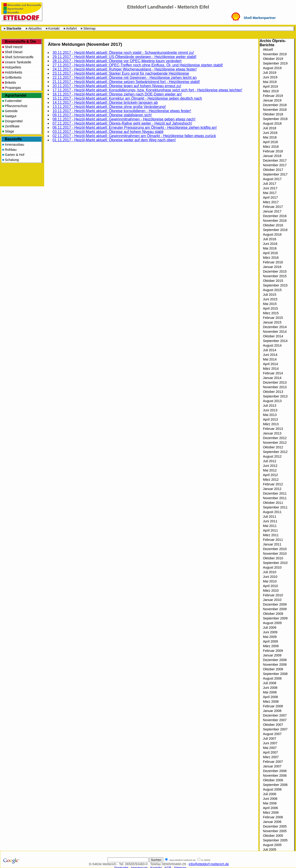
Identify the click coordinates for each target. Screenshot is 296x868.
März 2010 (271, 591)
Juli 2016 (270, 239)
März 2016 (271, 258)
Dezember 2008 (275, 660)
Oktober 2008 (273, 669)
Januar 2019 (272, 100)
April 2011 (270, 530)
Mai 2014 (270, 359)
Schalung (12, 160)
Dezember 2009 (275, 604)
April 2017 (270, 197)
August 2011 (272, 512)
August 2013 (272, 401)
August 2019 (272, 68)
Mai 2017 (270, 193)
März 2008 (271, 702)
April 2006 (270, 808)
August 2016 (272, 234)
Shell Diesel (14, 52)
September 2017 (275, 174)
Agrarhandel (16, 95)
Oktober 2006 (273, 780)
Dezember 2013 (275, 382)
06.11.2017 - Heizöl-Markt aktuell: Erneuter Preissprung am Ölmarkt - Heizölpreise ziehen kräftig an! (135, 128)
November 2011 (275, 498)
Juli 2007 (270, 739)
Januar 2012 (272, 489)
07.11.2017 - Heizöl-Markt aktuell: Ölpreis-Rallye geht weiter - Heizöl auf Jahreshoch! (122, 123)
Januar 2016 (272, 267)
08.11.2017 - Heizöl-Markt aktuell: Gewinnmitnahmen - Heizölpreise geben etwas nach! (124, 119)
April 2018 (270, 142)
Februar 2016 (273, 262)
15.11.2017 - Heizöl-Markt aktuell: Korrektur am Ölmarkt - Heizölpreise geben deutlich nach (127, 98)
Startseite (14, 28)
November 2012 (275, 443)
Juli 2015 (270, 295)
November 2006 (275, 776)
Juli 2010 (270, 572)
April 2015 (270, 308)
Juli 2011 (270, 517)
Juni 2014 (270, 355)
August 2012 (272, 456)
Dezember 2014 (275, 327)
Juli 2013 (270, 406)
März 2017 (271, 202)
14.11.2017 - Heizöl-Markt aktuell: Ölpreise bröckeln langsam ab (105, 103)
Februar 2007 (273, 762)
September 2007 (275, 729)
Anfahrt (71, 28)
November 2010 (275, 554)
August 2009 (272, 623)
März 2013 (271, 424)
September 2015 (275, 285)
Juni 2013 (270, 410)
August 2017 (272, 179)
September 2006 (275, 785)
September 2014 (275, 341)
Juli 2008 (270, 683)
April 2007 (270, 752)
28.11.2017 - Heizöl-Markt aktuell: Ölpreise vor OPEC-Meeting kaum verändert (117, 61)
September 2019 (275, 63)
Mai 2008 (270, 692)
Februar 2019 (273, 96)
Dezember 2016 (275, 216)
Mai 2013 (270, 415)
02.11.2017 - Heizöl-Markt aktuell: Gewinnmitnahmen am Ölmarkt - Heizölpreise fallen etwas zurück (134, 136)
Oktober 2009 (273, 614)
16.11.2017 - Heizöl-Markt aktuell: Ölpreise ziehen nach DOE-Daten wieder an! (117, 94)
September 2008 (275, 674)
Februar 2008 (273, 706)
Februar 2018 (273, 151)
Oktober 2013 (273, 392)
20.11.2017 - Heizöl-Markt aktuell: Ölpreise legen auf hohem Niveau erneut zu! (117, 86)
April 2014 (270, 364)
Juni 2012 (270, 466)
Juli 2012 (270, 461)
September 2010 (275, 563)
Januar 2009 (272, 655)
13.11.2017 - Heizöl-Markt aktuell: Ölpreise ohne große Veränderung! (109, 107)
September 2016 (275, 230)
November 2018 (275, 110)
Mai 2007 (270, 748)
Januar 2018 (272, 156)
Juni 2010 (270, 577)
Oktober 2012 (273, 447)
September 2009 (275, 618)
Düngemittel (14, 121)
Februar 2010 (273, 595)
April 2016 (270, 253)
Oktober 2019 (273, 59)
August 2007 (272, 734)
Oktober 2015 (273, 281)
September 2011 (275, 507)
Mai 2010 (270, 581)
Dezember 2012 (275, 438)
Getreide (11, 111)
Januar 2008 (272, 711)
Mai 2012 (270, 470)
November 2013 (275, 387)
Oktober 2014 (273, 336)
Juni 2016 (270, 244)
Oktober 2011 (273, 503)
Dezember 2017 (275, 160)
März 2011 (271, 535)
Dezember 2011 (275, 493)
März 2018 (271, 147)
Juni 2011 (270, 521)
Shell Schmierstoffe (19, 57)
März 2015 (271, 313)
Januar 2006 (272, 822)
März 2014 (271, 369)
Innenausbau (14, 145)
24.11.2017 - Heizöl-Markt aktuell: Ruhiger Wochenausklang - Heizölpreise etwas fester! (125, 69)
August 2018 (272, 123)
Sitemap (89, 28)
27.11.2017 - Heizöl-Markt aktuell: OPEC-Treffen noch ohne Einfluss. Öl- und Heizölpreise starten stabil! (138, 65)
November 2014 (275, 332)
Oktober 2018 (273, 114)
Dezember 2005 (275, 826)
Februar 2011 (273, 540)
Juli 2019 (270, 73)
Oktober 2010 (273, 558)
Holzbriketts (14, 72)
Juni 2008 (270, 688)
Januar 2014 (272, 378)
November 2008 (275, 665)
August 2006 (272, 789)
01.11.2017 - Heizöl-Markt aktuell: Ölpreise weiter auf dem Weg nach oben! (114, 140)
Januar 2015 (272, 322)
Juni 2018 (270, 133)
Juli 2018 (270, 128)
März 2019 (271, 91)
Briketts (10, 83)
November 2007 (275, 720)
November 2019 (275, 54)
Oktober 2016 (273, 225)
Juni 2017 (270, 188)
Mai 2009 (270, 637)
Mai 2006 (270, 803)
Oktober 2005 (273, 836)
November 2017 (275, 165)
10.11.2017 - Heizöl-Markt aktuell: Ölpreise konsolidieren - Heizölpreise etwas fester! (122, 111)
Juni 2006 (270, 799)
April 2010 (270, 586)
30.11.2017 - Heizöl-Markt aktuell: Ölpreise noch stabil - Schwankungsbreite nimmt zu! (123, 53)
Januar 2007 (272, 766)
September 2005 (275, 840)
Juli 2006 (270, 794)
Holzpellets (13, 67)
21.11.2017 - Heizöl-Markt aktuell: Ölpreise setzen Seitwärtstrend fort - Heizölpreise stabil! (126, 82)
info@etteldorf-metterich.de (209, 864)
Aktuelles (35, 28)
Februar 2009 (273, 651)
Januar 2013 (272, 433)
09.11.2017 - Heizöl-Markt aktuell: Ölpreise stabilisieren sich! (102, 115)
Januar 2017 (272, 211)
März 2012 (271, 480)
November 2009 (275, 609)
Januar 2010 (272, 600)
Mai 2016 (270, 248)
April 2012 (270, 475)
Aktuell (268, 49)
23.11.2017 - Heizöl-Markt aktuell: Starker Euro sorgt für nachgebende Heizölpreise (121, 73)
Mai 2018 (270, 137)
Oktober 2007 (273, 725)
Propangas (13, 88)
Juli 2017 (270, 184)
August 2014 (272, 345)
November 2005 (275, 831)
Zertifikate (12, 126)
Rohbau (11, 150)
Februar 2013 (273, 429)
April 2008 (270, 697)
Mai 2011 (270, 526)
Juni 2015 (270, 299)
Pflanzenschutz (16, 106)
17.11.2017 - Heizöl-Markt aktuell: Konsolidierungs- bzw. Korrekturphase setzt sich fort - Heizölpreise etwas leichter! (147, 90)
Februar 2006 (273, 817)
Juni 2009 (270, 632)
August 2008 (272, 678)
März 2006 (271, 813)
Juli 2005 (270, 850)
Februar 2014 (273, 373)
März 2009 (271, 646)
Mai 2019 (270, 82)
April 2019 (270, 86)
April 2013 (270, 419)
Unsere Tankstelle (18, 62)
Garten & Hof (15, 155)
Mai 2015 (270, 304)
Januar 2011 (272, 544)
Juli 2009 (270, 628)
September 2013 (275, 396)
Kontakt (54, 28)
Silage (9, 131)
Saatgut (11, 116)
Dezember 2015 (275, 271)
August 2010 (272, 567)
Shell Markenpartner (260, 18)
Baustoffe (13, 139)
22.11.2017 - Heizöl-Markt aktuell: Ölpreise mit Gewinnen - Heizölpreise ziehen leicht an (125, 78)
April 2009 (270, 641)
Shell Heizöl (14, 47)
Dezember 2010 (275, 549)
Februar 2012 (273, 484)
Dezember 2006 (275, 771)
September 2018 (275, 119)
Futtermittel (13, 101)
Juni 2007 (270, 743)
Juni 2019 (270, 77)
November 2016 (275, 221)
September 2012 (275, 452)
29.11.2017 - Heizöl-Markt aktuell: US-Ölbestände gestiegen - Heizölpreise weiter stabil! (125, 57)
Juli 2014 (270, 350)
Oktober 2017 (273, 170)
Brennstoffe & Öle (20, 42)
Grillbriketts (13, 77)
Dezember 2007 (275, 715)
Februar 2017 (273, 207)
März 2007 (271, 757)
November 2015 (275, 276)
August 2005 (272, 845)
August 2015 (272, 290)
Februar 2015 (273, 318)
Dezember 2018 (275, 105)
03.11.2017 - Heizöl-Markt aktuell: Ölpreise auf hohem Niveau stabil (108, 132)
